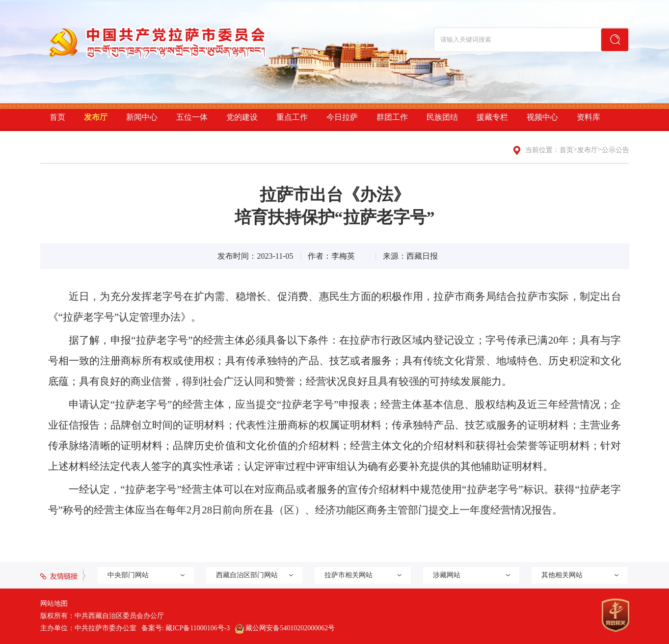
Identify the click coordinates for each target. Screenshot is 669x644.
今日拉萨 (342, 117)
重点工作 (292, 117)
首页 (57, 117)
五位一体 (192, 117)
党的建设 (242, 117)
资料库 (589, 117)
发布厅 (96, 117)
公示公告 (615, 150)
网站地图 (54, 604)
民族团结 (442, 117)
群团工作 (392, 117)
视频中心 (542, 117)
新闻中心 (142, 117)
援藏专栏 (492, 117)
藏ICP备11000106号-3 (198, 628)
